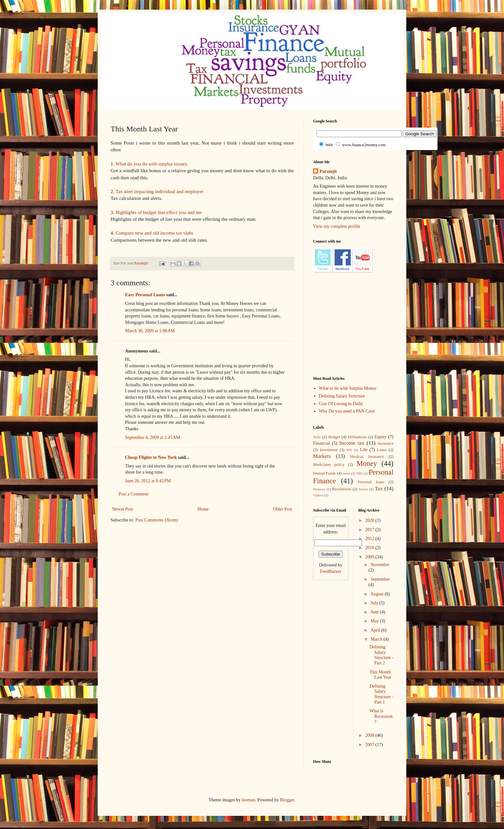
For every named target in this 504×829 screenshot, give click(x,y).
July (375, 603)
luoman (248, 800)
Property (319, 489)
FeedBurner (331, 571)
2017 (370, 530)
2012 (370, 539)
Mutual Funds (324, 473)
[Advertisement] (228, 547)
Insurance (386, 443)
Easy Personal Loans (145, 295)
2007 (370, 745)
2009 (370, 557)
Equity (380, 437)
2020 (370, 520)
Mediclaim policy (329, 465)
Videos (318, 495)
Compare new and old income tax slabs (154, 233)
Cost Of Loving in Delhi (341, 404)
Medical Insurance (367, 457)
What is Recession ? (381, 716)
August (378, 594)
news (346, 473)
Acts (317, 437)
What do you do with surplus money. (152, 164)
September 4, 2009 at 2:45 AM (153, 437)
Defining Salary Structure (342, 396)
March (377, 639)
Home (203, 509)
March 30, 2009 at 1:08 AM (150, 331)
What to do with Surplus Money (348, 388)
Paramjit (328, 171)
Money (367, 464)
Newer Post (123, 509)
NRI (359, 473)
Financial (321, 443)
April (376, 630)
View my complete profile (337, 226)
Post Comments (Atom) (157, 520)
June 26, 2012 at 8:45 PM (148, 481)
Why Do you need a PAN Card (347, 411)
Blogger (287, 800)
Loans (382, 450)
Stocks (364, 489)
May (375, 621)
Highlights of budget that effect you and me (159, 212)
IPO (349, 450)
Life (364, 450)
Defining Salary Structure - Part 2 (381, 655)
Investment (329, 450)
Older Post (283, 509)
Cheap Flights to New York (151, 457)
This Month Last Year (380, 675)
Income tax (352, 443)
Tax (379, 489)
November (380, 565)
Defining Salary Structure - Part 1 (381, 694)
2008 (370, 735)
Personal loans (371, 482)
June (375, 612)
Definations (357, 437)
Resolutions (342, 489)
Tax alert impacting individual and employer (159, 191)
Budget (334, 437)
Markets (322, 456)
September (380, 579)
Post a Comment (134, 494)
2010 (370, 548)
